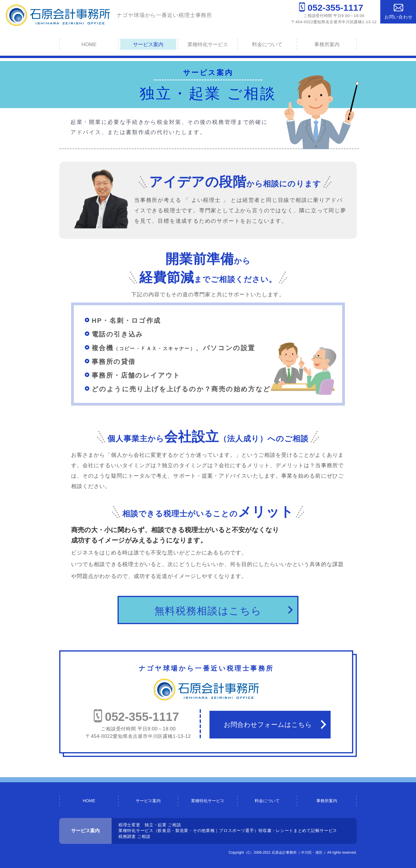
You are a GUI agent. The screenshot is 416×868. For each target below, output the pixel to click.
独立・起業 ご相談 (163, 825)
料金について (267, 45)
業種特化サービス (208, 45)
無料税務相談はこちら (208, 611)
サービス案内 (148, 45)
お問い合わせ (399, 12)
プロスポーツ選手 (237, 830)
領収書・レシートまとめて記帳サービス (298, 830)
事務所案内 (327, 45)
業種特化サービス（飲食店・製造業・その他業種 (166, 830)
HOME (89, 45)
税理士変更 (129, 825)
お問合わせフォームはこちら (268, 725)
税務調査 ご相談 (135, 836)
